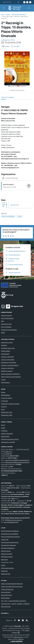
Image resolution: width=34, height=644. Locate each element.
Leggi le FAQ (5, 539)
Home (3, 15)
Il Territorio (4, 431)
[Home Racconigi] (16, 8)
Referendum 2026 (7, 415)
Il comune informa (7, 398)
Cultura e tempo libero (8, 360)
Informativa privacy (7, 557)
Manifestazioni (5, 395)
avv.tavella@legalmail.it (11, 522)
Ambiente (4, 345)
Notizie (3, 392)
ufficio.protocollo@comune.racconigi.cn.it (17, 462)
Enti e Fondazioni (6, 327)
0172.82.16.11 (8, 452)
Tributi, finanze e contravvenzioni (11, 377)
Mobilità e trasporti (7, 371)
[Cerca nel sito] (29, 8)
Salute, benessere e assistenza (10, 374)
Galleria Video (5, 436)
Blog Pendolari (5, 598)
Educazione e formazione (9, 362)
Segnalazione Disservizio (8, 545)
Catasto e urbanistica (7, 357)
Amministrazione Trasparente (10, 531)
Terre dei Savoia (6, 606)
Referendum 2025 (7, 412)
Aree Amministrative (7, 318)
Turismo (3, 380)
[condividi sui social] (5, 46)
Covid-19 (4, 407)
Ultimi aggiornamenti (7, 568)
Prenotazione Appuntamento (10, 542)
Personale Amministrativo (9, 330)
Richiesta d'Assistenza (8, 548)
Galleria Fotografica (7, 434)
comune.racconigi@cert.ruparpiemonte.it (17, 460)
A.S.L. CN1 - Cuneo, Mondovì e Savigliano (14, 601)
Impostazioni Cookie (7, 562)
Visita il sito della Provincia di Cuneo (12, 586)
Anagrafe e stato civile (8, 348)
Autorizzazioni (5, 354)
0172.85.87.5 (8, 454)
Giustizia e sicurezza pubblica (10, 365)
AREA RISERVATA (16, 641)
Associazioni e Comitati (8, 442)
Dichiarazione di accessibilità (10, 534)
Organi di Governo (6, 315)
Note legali (4, 559)
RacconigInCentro (6, 595)
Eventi (3, 425)
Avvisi (3, 409)
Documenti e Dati (6, 324)
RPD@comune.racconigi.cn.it (14, 520)
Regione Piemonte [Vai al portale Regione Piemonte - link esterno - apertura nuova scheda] (7, 2)
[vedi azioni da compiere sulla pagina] (15, 46)
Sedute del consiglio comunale (10, 404)
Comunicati (4, 401)
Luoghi (3, 428)
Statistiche (4, 571)
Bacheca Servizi (6, 551)
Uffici (3, 321)
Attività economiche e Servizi (10, 439)
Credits (3, 565)
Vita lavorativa (5, 382)
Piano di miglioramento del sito (10, 537)
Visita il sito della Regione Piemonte (12, 584)
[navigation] (4, 8)
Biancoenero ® (18, 637)
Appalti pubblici (6, 351)
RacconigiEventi (6, 592)
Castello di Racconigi (7, 589)
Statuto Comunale (7, 554)
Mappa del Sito (6, 574)
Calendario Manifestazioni (18, 15)
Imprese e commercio (7, 368)
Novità (8, 15)
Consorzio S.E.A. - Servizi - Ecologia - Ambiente (15, 604)
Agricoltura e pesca (7, 342)
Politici (3, 333)
